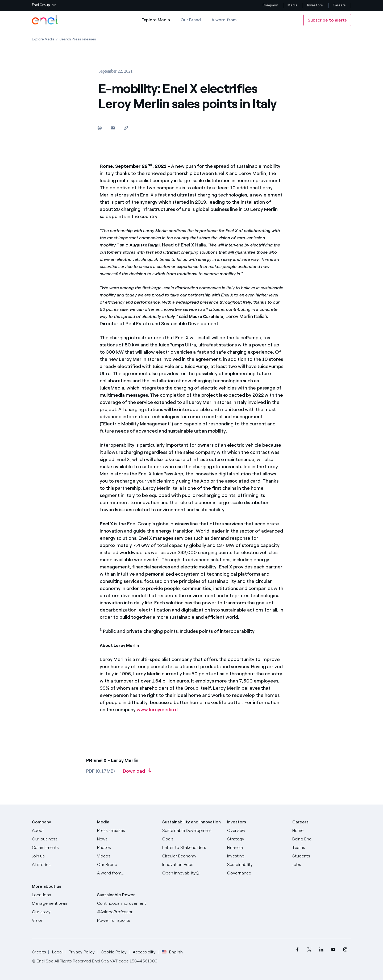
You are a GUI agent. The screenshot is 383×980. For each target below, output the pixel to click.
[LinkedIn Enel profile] (321, 950)
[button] (44, 5)
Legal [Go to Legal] (57, 952)
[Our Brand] (126, 865)
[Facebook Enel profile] (297, 950)
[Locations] (61, 895)
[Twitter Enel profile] (309, 950)
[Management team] (61, 903)
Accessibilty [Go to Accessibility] (144, 952)
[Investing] (257, 856)
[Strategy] (257, 839)
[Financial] (257, 848)
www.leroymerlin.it (157, 710)
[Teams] (322, 848)
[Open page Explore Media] (43, 39)
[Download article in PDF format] (137, 773)
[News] (126, 839)
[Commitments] (61, 848)
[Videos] (126, 856)
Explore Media (156, 23)
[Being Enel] (322, 839)
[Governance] (257, 873)
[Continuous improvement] (126, 903)
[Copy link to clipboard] (126, 128)
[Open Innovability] (192, 873)
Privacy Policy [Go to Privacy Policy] (82, 952)
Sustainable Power (116, 895)
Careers (340, 5)
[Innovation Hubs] (192, 865)
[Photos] (126, 848)
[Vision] (61, 920)
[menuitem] (297, 950)
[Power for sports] (126, 920)
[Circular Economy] (192, 856)
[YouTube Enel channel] (333, 950)
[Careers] (322, 831)
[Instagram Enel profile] (345, 950)
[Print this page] (100, 128)
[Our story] (61, 912)
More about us (47, 886)
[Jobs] (322, 865)
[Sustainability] (257, 865)
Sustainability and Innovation (191, 822)
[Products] (61, 839)
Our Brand (191, 20)
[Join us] (61, 856)
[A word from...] (126, 873)
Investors (315, 5)
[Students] (322, 856)
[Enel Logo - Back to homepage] (45, 20)
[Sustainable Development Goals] (192, 835)
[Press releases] (126, 831)
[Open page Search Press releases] (78, 39)
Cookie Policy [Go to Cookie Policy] (114, 952)
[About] (61, 831)
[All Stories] (61, 865)
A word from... (226, 20)
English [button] (172, 952)
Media (292, 5)
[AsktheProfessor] (126, 912)
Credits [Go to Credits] (39, 952)
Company (270, 5)
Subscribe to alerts (327, 20)
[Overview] (257, 831)
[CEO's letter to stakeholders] (192, 848)
